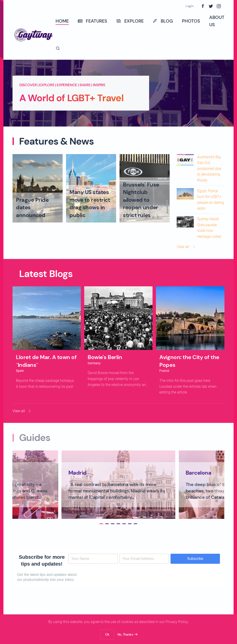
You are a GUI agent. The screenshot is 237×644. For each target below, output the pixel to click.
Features (93, 21)
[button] (58, 48)
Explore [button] (130, 21)
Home (62, 21)
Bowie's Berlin (105, 357)
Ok (107, 634)
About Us (217, 21)
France (164, 371)
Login (190, 6)
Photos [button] (191, 21)
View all (186, 247)
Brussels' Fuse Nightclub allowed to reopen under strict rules (141, 200)
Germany (94, 363)
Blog (163, 21)
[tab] (100, 524)
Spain (20, 371)
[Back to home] (34, 35)
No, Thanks (125, 634)
